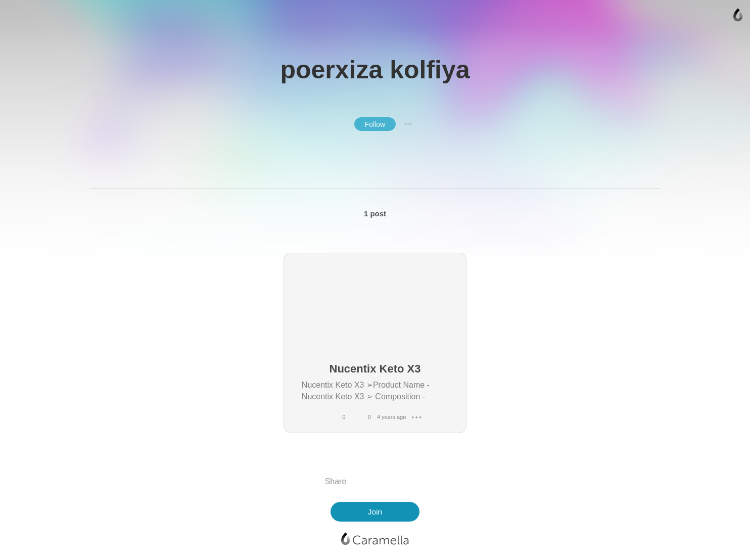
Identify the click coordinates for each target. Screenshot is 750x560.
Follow (375, 124)
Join (375, 512)
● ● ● (408, 124)
